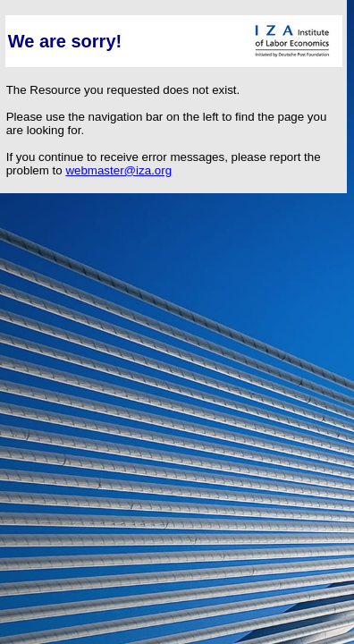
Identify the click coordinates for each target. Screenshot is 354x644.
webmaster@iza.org (118, 170)
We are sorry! (65, 41)
